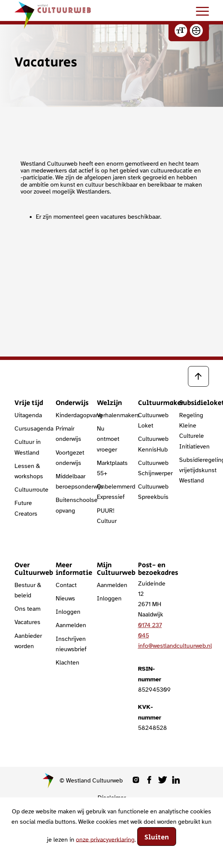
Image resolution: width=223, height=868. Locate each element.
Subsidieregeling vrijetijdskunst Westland (194, 470)
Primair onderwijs (68, 434)
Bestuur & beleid (28, 590)
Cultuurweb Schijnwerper (153, 468)
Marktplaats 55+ (112, 468)
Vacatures (27, 622)
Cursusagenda (29, 429)
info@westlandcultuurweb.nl (175, 646)
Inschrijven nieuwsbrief (71, 644)
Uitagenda (28, 415)
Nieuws (65, 599)
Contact (66, 585)
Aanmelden (71, 625)
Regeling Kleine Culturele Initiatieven (194, 431)
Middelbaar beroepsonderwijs (71, 482)
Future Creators (26, 508)
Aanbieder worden (28, 641)
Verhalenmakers (112, 415)
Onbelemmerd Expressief (112, 492)
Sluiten (157, 837)
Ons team (27, 609)
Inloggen (68, 612)
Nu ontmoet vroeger (108, 439)
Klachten (67, 663)
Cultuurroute (29, 490)
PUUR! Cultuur (107, 516)
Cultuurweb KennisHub (153, 444)
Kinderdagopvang (71, 415)
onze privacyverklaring (105, 839)
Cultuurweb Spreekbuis (153, 492)
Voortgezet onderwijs (70, 458)
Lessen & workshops (29, 471)
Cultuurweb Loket (153, 420)
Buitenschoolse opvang (71, 505)
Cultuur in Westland (28, 447)
